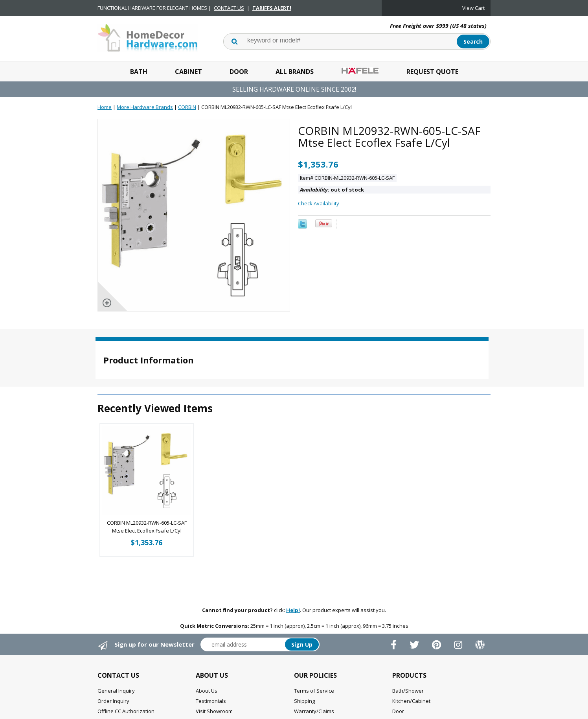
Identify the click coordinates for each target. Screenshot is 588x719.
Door (239, 72)
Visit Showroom (214, 711)
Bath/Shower (408, 691)
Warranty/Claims (314, 711)
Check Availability (319, 203)
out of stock (332, 190)
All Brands (295, 72)
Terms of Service (314, 691)
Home (105, 107)
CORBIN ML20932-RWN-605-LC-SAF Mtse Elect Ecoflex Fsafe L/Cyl (147, 527)
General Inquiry (116, 691)
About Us (207, 691)
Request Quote (432, 72)
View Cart (473, 8)
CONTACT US (229, 8)
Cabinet (188, 72)
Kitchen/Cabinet (411, 701)
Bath (139, 72)
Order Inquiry (113, 701)
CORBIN (187, 107)
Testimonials (211, 701)
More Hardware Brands (145, 107)
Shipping (304, 701)
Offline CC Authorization (126, 711)
